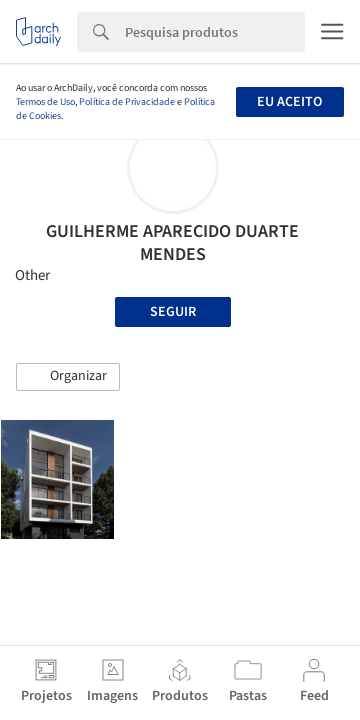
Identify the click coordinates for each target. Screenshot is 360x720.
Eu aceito (289, 102)
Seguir (173, 312)
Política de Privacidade (127, 102)
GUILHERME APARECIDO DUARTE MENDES (172, 243)
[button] (68, 377)
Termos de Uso (45, 102)
